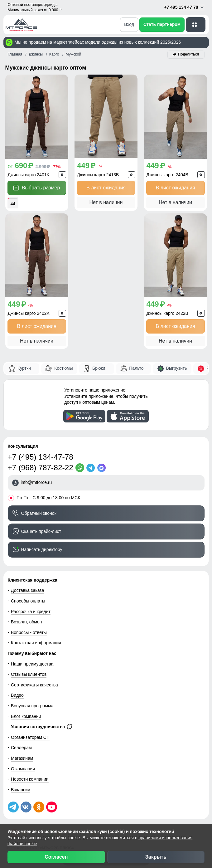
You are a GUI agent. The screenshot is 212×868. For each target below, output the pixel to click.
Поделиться (189, 54)
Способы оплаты (28, 601)
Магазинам (22, 758)
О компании (23, 769)
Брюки (99, 368)
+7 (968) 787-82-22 (41, 468)
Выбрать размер (37, 188)
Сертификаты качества (34, 685)
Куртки (24, 368)
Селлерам (21, 748)
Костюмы (63, 368)
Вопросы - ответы (29, 632)
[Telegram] (92, 468)
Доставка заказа (27, 590)
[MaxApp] (103, 468)
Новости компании (30, 779)
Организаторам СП (30, 737)
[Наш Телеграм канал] (13, 807)
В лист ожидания (106, 188)
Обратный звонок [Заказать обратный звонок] (39, 513)
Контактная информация (36, 643)
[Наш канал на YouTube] (52, 807)
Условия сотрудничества (42, 727)
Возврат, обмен (26, 622)
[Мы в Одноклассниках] (39, 807)
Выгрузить (177, 368)
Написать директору (42, 549)
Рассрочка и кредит (31, 612)
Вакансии (21, 790)
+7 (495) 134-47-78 (41, 457)
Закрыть (156, 857)
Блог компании (26, 716)
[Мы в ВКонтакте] (26, 807)
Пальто (136, 368)
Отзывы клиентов (29, 674)
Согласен (56, 857)
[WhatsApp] (81, 468)
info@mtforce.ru (36, 482)
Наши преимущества (32, 664)
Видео (17, 695)
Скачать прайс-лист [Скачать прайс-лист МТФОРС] (41, 531)
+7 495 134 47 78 (184, 7)
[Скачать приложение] (84, 416)
